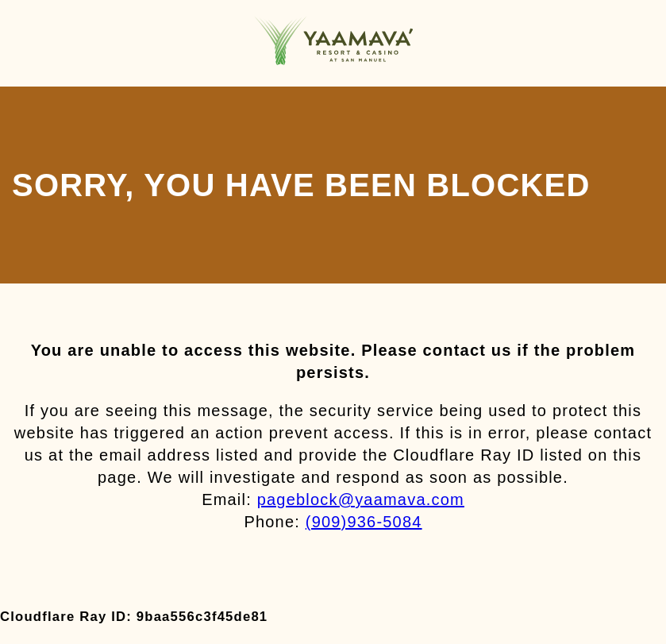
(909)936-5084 (364, 522)
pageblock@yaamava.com (361, 499)
